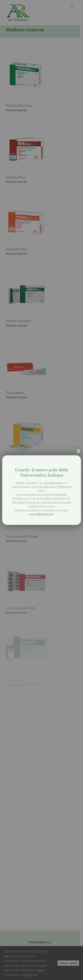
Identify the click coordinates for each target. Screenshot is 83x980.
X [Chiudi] (78, 451)
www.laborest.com (41, 514)
